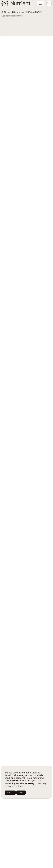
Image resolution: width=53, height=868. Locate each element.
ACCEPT (10, 793)
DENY (21, 793)
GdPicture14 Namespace (13, 12)
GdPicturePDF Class (35, 12)
